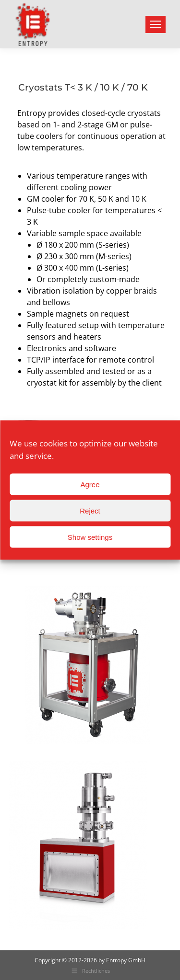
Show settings (90, 537)
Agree (90, 484)
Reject (90, 510)
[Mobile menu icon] (156, 24)
